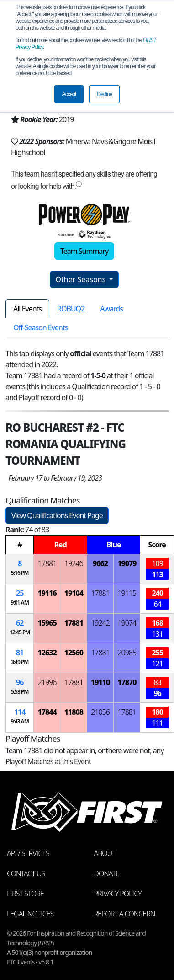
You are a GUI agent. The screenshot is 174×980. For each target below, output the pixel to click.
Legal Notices (30, 914)
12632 (47, 653)
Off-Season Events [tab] (40, 327)
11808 (74, 712)
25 (20, 593)
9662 (100, 563)
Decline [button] (104, 94)
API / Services (28, 853)
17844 (47, 712)
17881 (47, 563)
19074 (127, 623)
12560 (74, 653)
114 (20, 712)
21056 (100, 712)
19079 (127, 563)
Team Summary (84, 251)
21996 (47, 682)
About (105, 853)
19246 (74, 563)
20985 (127, 653)
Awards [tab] (111, 309)
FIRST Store (25, 894)
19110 (100, 682)
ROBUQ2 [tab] (71, 309)
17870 (127, 682)
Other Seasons (82, 279)
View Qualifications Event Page (57, 515)
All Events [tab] (27, 309)
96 (20, 682)
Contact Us (26, 873)
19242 (100, 623)
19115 (127, 593)
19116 (47, 593)
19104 (74, 593)
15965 (47, 623)
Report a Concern (125, 914)
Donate (107, 873)
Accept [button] (69, 94)
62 (20, 623)
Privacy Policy (118, 894)
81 (20, 653)
